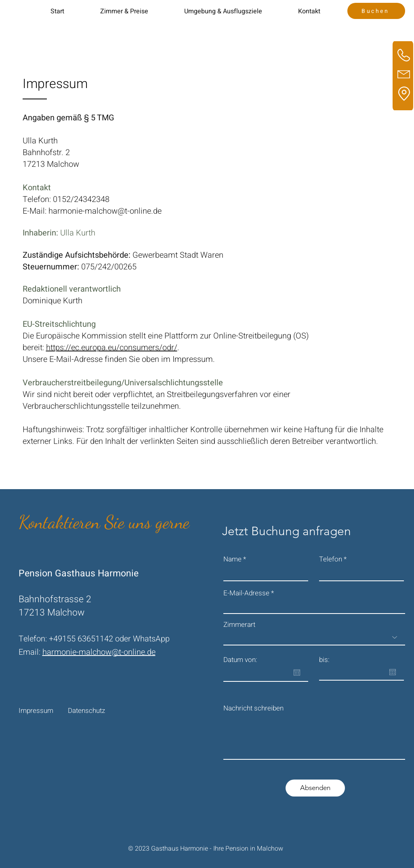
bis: (324, 660)
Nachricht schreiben (253, 708)
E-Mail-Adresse (246, 593)
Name (232, 559)
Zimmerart (239, 625)
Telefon (331, 559)
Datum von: (240, 660)
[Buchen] (376, 11)
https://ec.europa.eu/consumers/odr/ (112, 348)
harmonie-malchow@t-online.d (97, 652)
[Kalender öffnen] (297, 673)
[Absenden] (315, 788)
